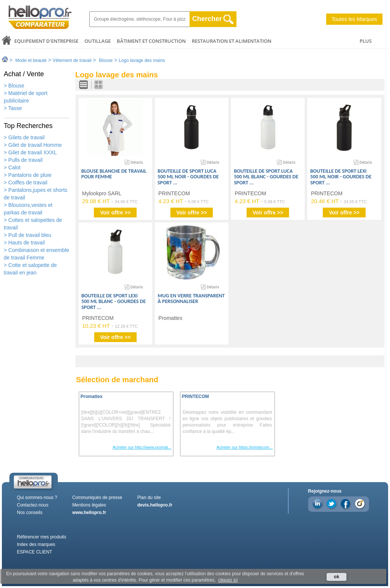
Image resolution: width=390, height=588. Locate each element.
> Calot (12, 167)
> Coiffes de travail (26, 182)
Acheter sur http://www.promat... (142, 447)
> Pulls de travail (23, 160)
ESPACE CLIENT (35, 552)
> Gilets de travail (24, 137)
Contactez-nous (33, 505)
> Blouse (14, 86)
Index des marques (36, 544)
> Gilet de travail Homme (33, 145)
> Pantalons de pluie (28, 175)
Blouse (106, 60)
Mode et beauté (31, 60)
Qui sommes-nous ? (37, 498)
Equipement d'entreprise (46, 41)
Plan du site (149, 498)
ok (337, 577)
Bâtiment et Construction (151, 41)
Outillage (98, 41)
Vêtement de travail (72, 60)
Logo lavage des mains (142, 60)
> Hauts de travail (24, 243)
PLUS (366, 41)
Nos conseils (30, 513)
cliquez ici (228, 580)
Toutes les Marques (354, 19)
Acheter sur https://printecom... (245, 447)
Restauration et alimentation (232, 41)
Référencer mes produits (41, 537)
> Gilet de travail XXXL (30, 152)
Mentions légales (89, 505)
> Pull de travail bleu (27, 235)
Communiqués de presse (97, 498)
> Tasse (13, 108)
